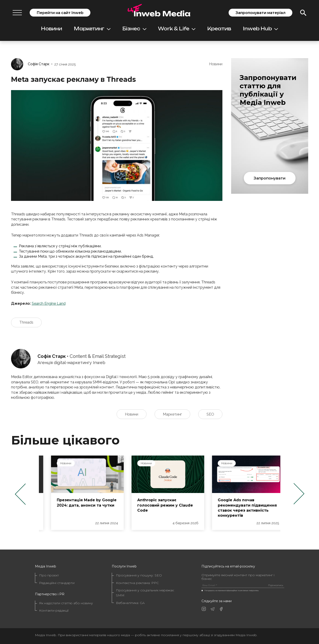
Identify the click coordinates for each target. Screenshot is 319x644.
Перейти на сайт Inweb (60, 13)
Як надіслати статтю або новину (66, 603)
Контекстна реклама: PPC (137, 583)
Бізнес (134, 29)
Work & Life (177, 29)
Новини (52, 29)
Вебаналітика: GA (130, 603)
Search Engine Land (49, 303)
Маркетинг (92, 29)
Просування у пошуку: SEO (139, 575)
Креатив (219, 29)
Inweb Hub (260, 29)
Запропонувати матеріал (260, 13)
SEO (210, 414)
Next (299, 494)
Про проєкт (49, 575)
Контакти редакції (54, 610)
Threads (26, 322)
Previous (20, 494)
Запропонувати (270, 178)
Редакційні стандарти (57, 583)
